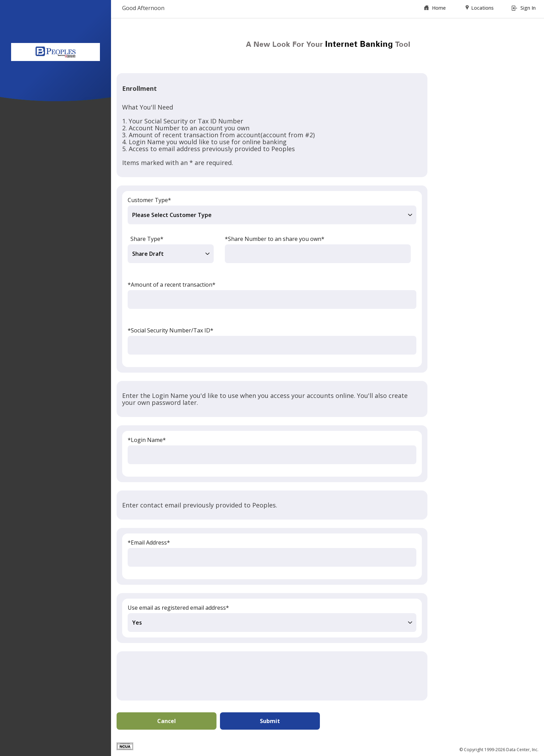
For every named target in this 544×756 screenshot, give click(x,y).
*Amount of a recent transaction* (172, 285)
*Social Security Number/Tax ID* (171, 330)
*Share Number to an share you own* (275, 239)
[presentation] (175, 676)
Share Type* (147, 239)
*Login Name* (147, 440)
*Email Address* (149, 542)
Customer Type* (149, 200)
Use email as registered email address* (178, 608)
